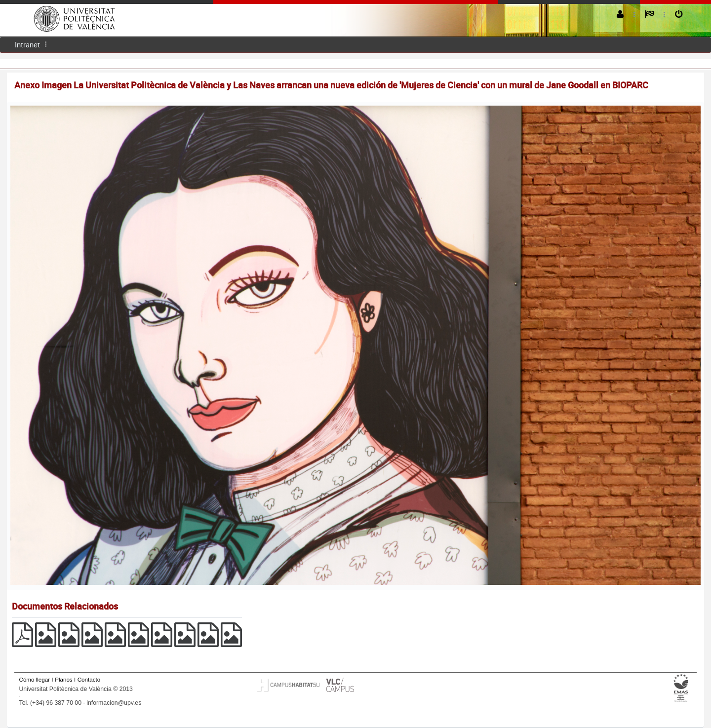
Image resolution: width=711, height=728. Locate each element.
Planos (64, 679)
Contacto (89, 679)
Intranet (27, 44)
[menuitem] (27, 45)
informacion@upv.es (114, 703)
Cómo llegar (35, 679)
